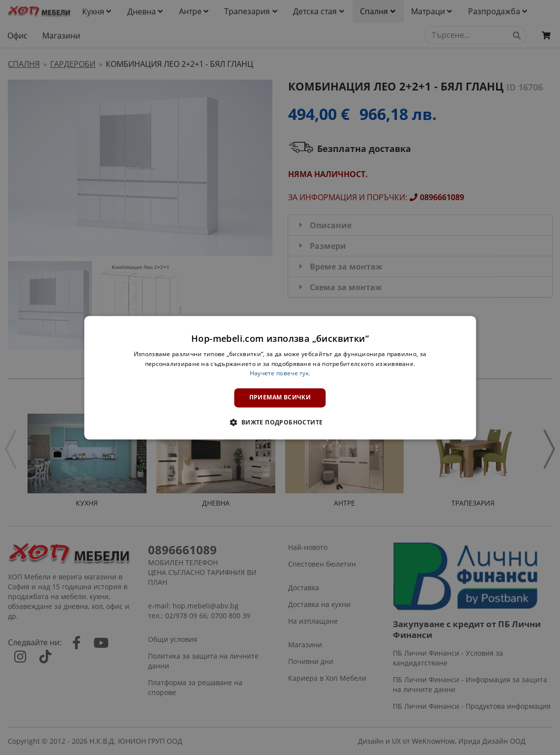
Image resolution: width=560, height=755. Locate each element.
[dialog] (280, 377)
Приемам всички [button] (280, 398)
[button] (280, 422)
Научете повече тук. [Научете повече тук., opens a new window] (280, 374)
